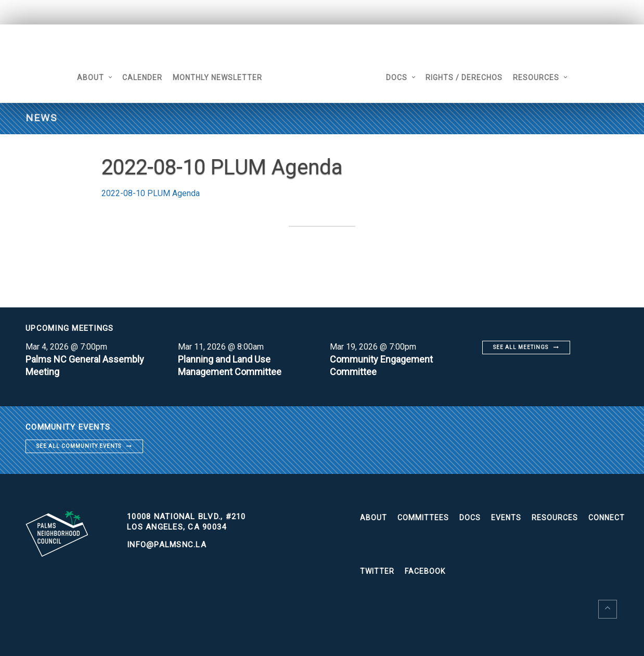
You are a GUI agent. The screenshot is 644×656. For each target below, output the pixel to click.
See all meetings (521, 347)
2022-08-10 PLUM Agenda (151, 193)
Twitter (377, 571)
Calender (142, 78)
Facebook (425, 571)
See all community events (79, 446)
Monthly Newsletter (217, 78)
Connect (607, 518)
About (91, 78)
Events (506, 518)
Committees (423, 518)
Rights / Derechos (464, 78)
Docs (397, 78)
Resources (536, 78)
